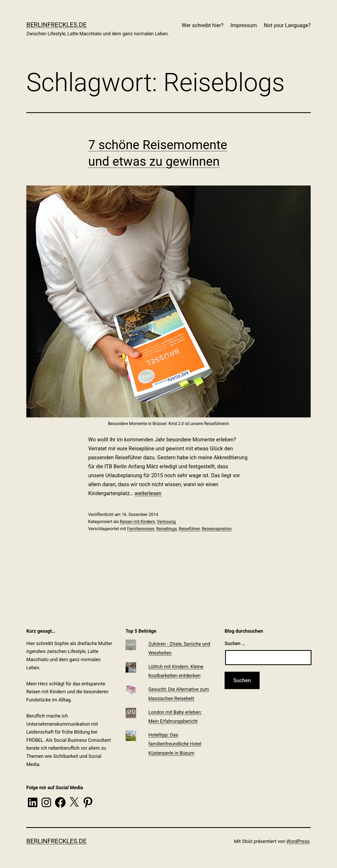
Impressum (244, 25)
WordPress (298, 841)
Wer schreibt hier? (203, 25)
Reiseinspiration (217, 529)
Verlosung (166, 522)
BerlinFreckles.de (56, 25)
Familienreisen (141, 529)
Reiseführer (189, 529)
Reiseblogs (166, 529)
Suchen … (235, 643)
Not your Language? (287, 25)
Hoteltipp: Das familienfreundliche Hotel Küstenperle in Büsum (175, 744)
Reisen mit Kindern (137, 522)
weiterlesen (148, 493)
